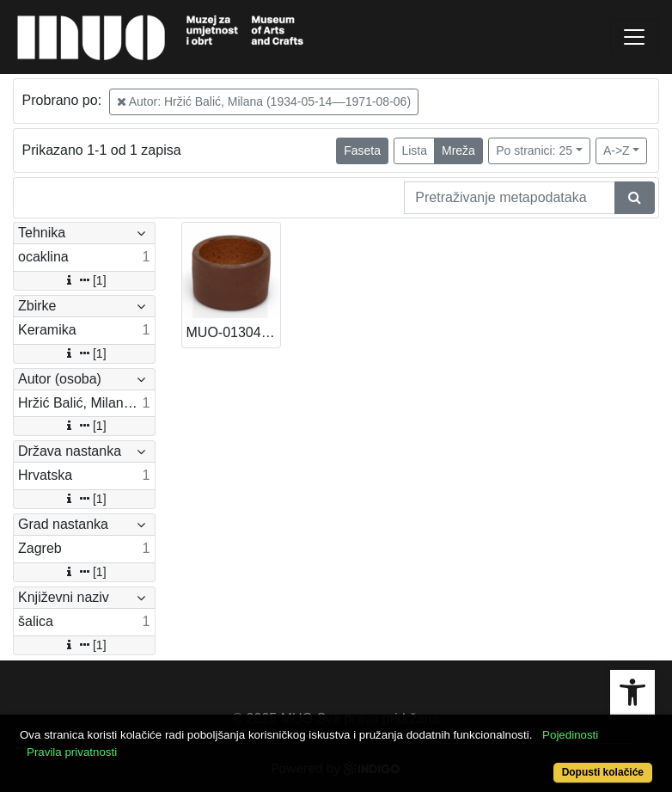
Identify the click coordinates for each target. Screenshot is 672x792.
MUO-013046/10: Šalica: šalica (234, 332)
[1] (84, 280)
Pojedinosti (570, 735)
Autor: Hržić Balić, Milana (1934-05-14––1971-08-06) (264, 101)
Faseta (362, 150)
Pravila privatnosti (72, 752)
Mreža (458, 150)
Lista (414, 150)
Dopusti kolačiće (603, 772)
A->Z (617, 150)
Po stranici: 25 (534, 150)
